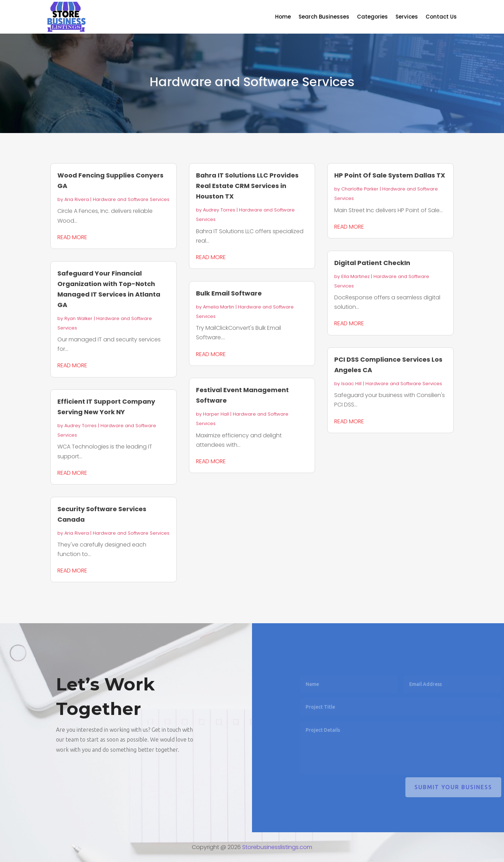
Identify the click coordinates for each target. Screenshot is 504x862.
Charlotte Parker (360, 189)
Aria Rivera (77, 199)
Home (283, 17)
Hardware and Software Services (131, 199)
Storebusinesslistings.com (277, 847)
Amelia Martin (219, 307)
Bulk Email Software (229, 293)
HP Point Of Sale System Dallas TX (390, 175)
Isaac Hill (351, 384)
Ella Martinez (355, 276)
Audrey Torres (80, 426)
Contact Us (441, 17)
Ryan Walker (78, 318)
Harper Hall (216, 414)
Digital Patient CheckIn (372, 263)
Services (407, 17)
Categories (372, 17)
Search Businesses (324, 17)
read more (72, 237)
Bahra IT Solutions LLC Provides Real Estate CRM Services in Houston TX (247, 186)
